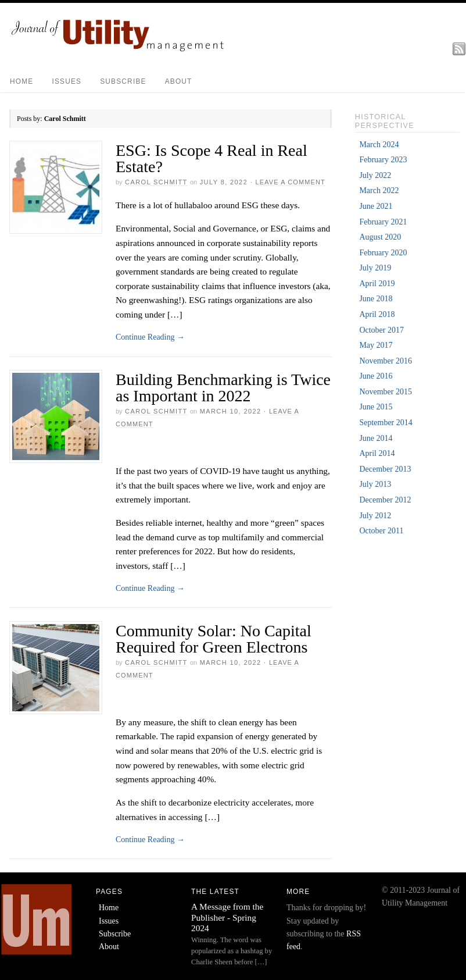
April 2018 (377, 314)
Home (21, 81)
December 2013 (385, 469)
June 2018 (376, 299)
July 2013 (375, 484)
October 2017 (381, 330)
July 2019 (375, 268)
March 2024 (379, 145)
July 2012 (375, 516)
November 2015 (386, 392)
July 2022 (375, 175)
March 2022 (379, 190)
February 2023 (383, 160)
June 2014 (376, 438)
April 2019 (377, 284)
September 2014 (386, 423)
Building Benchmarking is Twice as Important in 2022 (223, 388)
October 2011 (381, 531)
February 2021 (383, 222)
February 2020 (383, 253)
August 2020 (380, 237)
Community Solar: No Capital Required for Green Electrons (214, 639)
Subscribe (123, 81)
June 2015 (376, 407)
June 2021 (376, 206)
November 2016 (386, 361)
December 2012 (385, 500)
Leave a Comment (291, 182)
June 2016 (376, 376)
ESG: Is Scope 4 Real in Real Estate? (212, 158)
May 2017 (376, 345)
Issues (67, 81)
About (179, 81)
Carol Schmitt (156, 182)
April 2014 (377, 453)
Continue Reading (150, 337)
